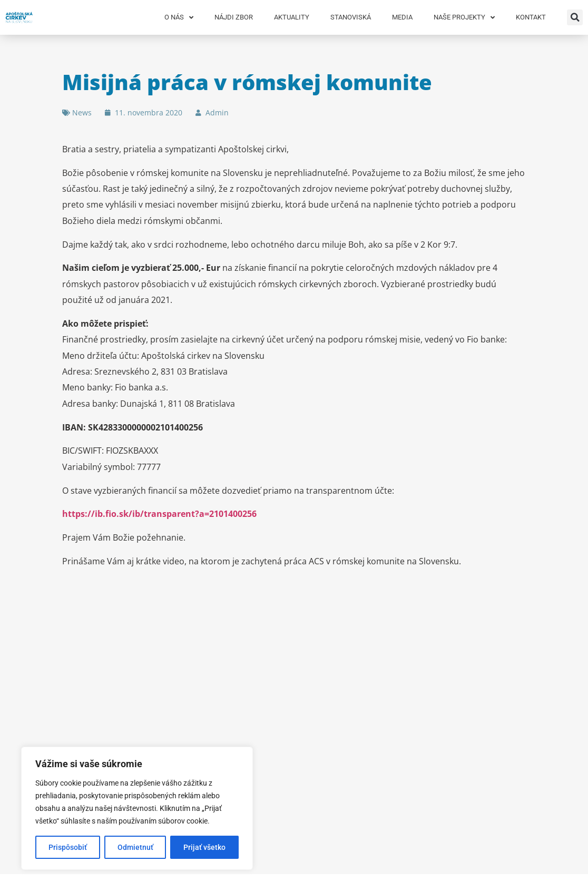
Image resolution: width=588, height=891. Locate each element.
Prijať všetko (204, 847)
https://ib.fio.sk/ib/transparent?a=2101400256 (159, 514)
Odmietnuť (135, 847)
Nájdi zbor (234, 17)
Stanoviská (351, 17)
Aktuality (292, 17)
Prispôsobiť (68, 847)
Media (402, 17)
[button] (575, 17)
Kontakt (531, 17)
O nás (179, 18)
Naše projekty (464, 18)
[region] (137, 808)
